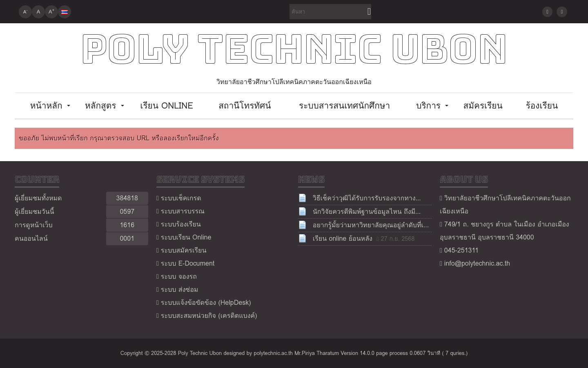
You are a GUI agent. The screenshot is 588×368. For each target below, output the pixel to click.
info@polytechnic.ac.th (477, 263)
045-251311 (461, 250)
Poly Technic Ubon (294, 49)
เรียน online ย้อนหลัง (343, 238)
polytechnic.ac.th (273, 353)
